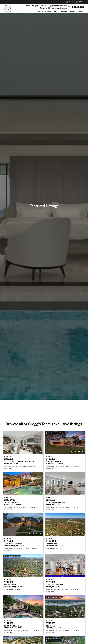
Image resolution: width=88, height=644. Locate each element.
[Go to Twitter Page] (83, 7)
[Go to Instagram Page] (77, 7)
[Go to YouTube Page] (80, 7)
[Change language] (69, 6)
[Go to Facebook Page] (74, 7)
